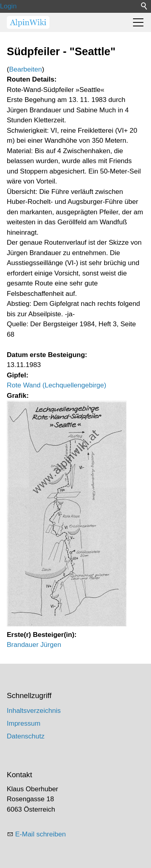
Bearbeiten (26, 69)
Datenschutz (26, 736)
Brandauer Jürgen (34, 645)
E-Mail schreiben (41, 834)
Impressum (24, 723)
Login (8, 6)
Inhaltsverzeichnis (34, 711)
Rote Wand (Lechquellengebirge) (57, 385)
